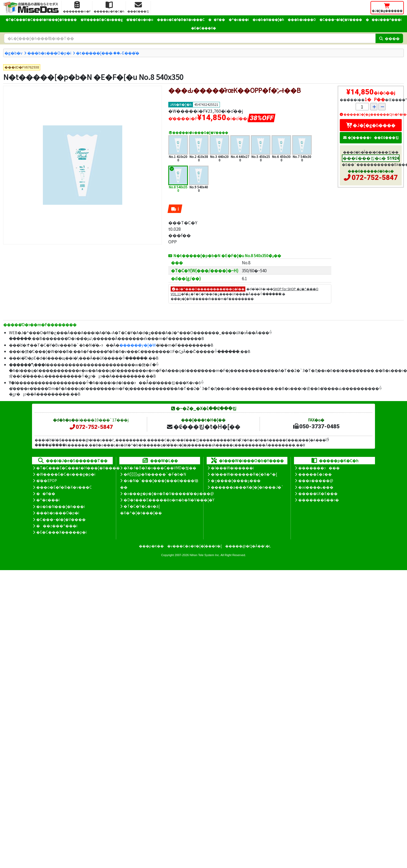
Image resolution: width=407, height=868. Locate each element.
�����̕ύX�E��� (318, 493)
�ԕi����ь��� (316, 487)
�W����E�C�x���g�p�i (66, 474)
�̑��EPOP (47, 480)
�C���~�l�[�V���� (341, 19)
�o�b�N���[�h (268, 19)
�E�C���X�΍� (203, 28)
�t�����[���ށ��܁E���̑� (108, 53)
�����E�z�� (315, 474)
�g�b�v (13, 53)
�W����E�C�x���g (101, 19)
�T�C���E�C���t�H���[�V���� (41, 19)
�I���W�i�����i (232, 468)
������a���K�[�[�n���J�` (247, 487)
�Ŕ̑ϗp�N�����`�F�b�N (155, 474)
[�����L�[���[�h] (190, 38)
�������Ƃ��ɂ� (319, 500)
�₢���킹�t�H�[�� (203, 426)
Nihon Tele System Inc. (205, 555)
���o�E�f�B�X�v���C (181, 19)
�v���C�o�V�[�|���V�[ (195, 546)
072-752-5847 (375, 178)
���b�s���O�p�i (49, 53)
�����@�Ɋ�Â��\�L (248, 546)
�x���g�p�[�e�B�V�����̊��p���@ (169, 493)
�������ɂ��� (319, 468)
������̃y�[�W (138, 345)
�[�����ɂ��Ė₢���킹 (371, 137)
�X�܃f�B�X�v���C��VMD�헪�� (160, 468)
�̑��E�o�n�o (140, 19)
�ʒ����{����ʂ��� (236, 480)
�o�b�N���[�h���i (60, 506)
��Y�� (217, 19)
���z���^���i (384, 19)
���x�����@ (316, 480)
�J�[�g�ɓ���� (371, 125)
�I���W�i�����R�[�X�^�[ (244, 474)
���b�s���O (302, 19)
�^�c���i (239, 19)
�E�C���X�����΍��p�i (61, 532)
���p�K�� (151, 546)
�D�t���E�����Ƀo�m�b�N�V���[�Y (169, 500)
